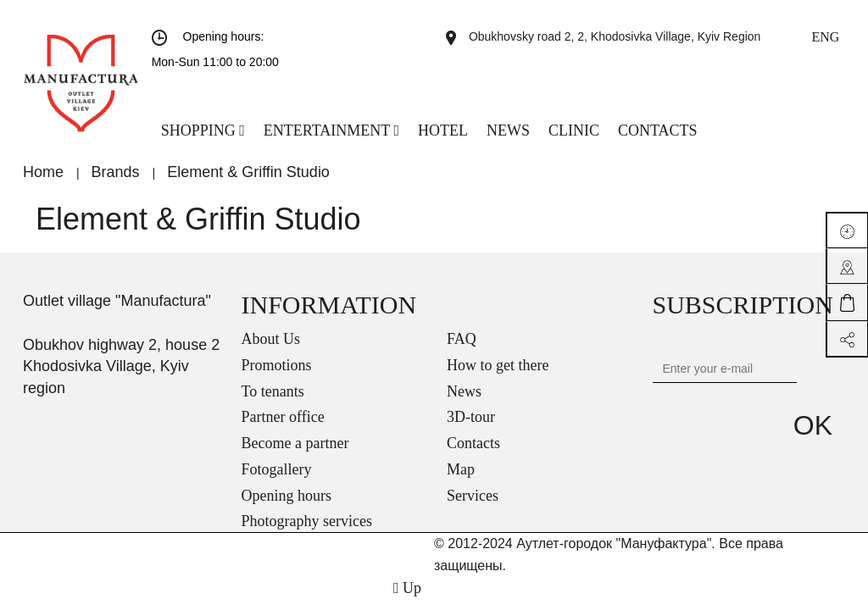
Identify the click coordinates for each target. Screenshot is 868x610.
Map (461, 469)
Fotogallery (277, 469)
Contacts (473, 443)
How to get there (498, 365)
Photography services (307, 521)
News (464, 391)
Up (407, 588)
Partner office (283, 417)
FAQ (462, 339)
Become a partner (295, 443)
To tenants (273, 391)
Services (473, 496)
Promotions (277, 365)
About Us (271, 339)
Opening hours (287, 496)
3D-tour (471, 417)
